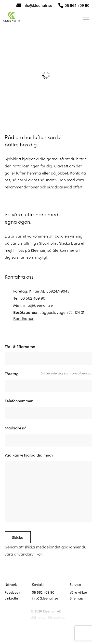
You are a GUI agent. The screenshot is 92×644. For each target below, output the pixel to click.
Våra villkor (79, 592)
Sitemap (76, 598)
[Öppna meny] (86, 18)
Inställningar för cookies (46, 617)
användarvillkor (28, 554)
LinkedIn (11, 598)
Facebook (12, 592)
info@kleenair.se (37, 5)
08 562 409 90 (77, 5)
